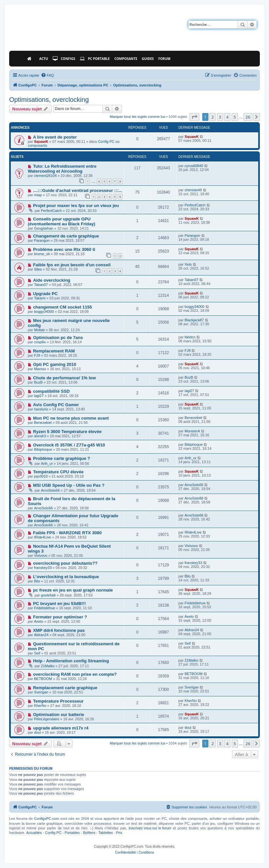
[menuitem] (47, 75)
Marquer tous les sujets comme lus (137, 117)
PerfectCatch (51, 211)
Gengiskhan (44, 228)
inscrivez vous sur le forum (150, 828)
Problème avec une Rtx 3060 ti (64, 249)
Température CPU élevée (58, 472)
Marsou (40, 369)
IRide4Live (43, 537)
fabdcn (190, 337)
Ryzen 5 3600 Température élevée (67, 432)
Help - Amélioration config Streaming (71, 661)
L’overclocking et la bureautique (66, 577)
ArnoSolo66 (50, 490)
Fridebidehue (45, 608)
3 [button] (220, 117)
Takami (40, 298)
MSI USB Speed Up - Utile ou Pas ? (69, 485)
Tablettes (106, 833)
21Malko (48, 666)
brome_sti (42, 254)
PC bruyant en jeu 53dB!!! (59, 604)
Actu (44, 59)
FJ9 (37, 355)
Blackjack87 (194, 320)
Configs (64, 59)
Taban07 (41, 285)
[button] (194, 117)
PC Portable (95, 59)
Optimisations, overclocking (49, 100)
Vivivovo (41, 556)
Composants (126, 59)
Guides (148, 59)
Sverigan (41, 692)
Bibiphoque (43, 449)
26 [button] (248, 117)
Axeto (39, 621)
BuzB (38, 382)
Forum (164, 59)
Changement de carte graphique (66, 236)
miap (38, 195)
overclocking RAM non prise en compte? (75, 674)
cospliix (40, 342)
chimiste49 (193, 190)
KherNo (40, 706)
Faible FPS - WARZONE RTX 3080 (67, 533)
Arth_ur (47, 463)
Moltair (39, 330)
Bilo (37, 581)
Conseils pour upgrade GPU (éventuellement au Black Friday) (62, 221)
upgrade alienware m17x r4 (61, 728)
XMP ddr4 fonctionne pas (59, 630)
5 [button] (235, 117)
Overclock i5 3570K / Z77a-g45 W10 (69, 445)
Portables (72, 833)
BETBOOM (43, 679)
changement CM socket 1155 (63, 307)
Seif (37, 653)
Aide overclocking (52, 280)
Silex (38, 269)
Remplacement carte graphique (65, 688)
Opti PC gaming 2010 (55, 364)
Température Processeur (58, 701)
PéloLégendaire (47, 719)
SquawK (41, 142)
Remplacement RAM (54, 351)
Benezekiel (43, 423)
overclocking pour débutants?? (65, 563)
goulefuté (48, 595)
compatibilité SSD (51, 391)
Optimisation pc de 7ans (58, 338)
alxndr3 (40, 436)
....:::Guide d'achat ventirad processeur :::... (78, 190)
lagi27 (39, 396)
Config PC (53, 833)
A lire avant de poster (55, 137)
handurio (41, 409)
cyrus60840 (194, 166)
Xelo (188, 264)
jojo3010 (41, 476)
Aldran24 (41, 635)
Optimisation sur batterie (59, 715)
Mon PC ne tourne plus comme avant (71, 418)
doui (37, 732)
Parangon (42, 240)
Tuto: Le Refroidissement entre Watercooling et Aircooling (62, 169)
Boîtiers (89, 833)
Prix (119, 833)
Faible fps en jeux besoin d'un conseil (72, 265)
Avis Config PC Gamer (56, 405)
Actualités (34, 833)
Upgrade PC (45, 294)
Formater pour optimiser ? (60, 617)
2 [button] (213, 117)
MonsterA (192, 431)
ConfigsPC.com (46, 819)
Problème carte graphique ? (62, 458)
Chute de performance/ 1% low (64, 378)
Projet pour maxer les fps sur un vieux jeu (76, 206)
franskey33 (43, 568)
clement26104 (45, 176)
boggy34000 (44, 311)
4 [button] (227, 117)
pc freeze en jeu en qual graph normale (73, 590)
